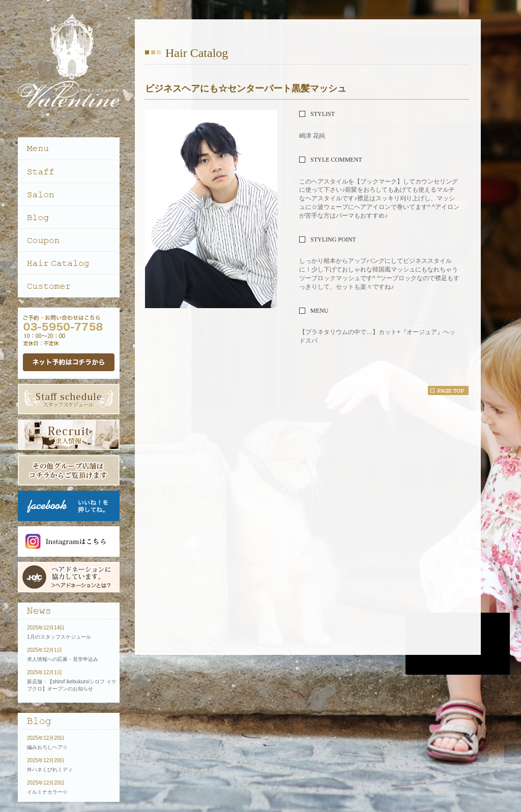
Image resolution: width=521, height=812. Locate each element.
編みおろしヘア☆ (47, 747)
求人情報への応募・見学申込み (63, 659)
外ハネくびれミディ (50, 770)
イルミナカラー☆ (47, 792)
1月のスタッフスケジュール (59, 637)
